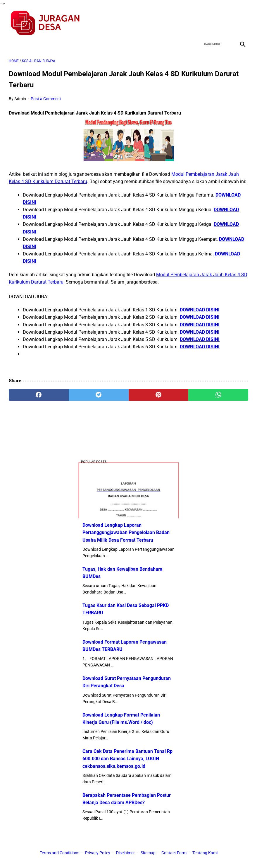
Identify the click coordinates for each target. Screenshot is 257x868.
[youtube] (228, 23)
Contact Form (174, 853)
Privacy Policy (98, 853)
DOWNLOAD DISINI (200, 310)
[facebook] (201, 23)
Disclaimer (125, 853)
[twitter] (214, 23)
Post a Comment (46, 99)
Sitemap (148, 853)
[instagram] (242, 23)
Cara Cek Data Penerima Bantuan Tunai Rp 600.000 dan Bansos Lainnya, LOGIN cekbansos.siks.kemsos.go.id (127, 759)
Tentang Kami (205, 853)
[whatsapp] (218, 395)
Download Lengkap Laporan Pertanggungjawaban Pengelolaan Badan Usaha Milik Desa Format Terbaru (126, 532)
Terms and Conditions (59, 853)
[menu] (12, 44)
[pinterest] (159, 395)
